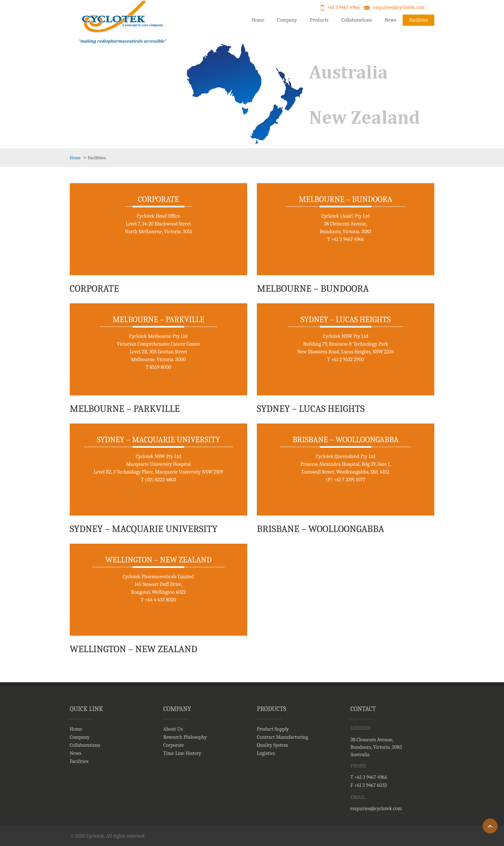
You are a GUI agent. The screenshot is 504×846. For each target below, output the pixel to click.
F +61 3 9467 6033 (369, 785)
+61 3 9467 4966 (343, 7)
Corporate (174, 745)
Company (287, 20)
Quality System (272, 745)
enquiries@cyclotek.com (399, 7)
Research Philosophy (185, 737)
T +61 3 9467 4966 (369, 777)
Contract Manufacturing (282, 737)
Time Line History (182, 753)
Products (319, 20)
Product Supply (273, 729)
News (390, 20)
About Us (173, 729)
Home (258, 20)
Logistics (266, 753)
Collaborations (357, 20)
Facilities (418, 20)
